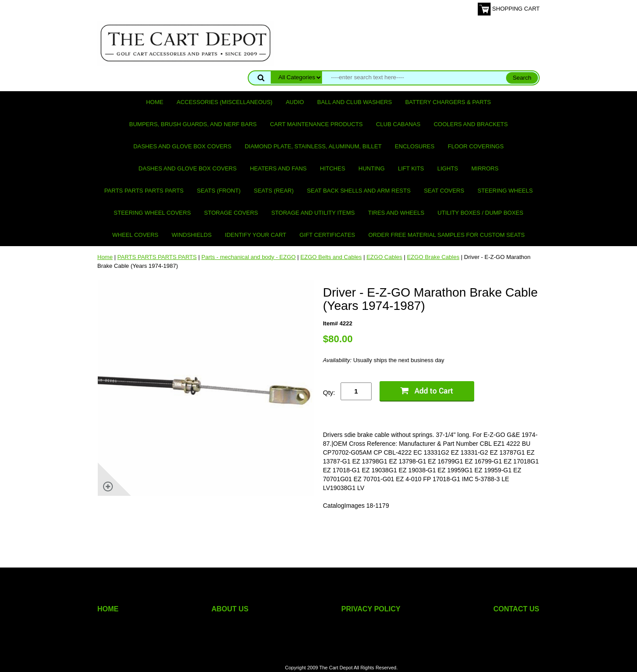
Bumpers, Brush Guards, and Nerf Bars (193, 124)
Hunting (371, 168)
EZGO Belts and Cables (331, 257)
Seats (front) (219, 191)
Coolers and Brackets (471, 124)
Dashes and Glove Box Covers (182, 146)
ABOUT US (230, 609)
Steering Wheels (505, 191)
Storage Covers (231, 213)
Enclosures (415, 146)
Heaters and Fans (278, 168)
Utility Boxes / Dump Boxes (480, 213)
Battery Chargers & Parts (448, 102)
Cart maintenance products (316, 124)
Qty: (329, 392)
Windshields (192, 235)
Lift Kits (411, 168)
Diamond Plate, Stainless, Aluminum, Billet (313, 146)
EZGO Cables (384, 257)
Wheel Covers (135, 235)
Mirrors (485, 168)
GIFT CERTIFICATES (327, 235)
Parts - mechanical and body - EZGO (248, 257)
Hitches (332, 168)
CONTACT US (516, 609)
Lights (448, 168)
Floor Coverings (476, 146)
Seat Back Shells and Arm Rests (359, 191)
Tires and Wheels (396, 213)
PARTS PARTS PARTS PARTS (144, 191)
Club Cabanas (398, 124)
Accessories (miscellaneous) (224, 102)
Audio (295, 102)
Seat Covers (444, 191)
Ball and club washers (355, 102)
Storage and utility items (313, 213)
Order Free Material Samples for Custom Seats (447, 235)
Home (155, 102)
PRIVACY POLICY (371, 609)
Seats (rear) (274, 191)
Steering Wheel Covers (152, 213)
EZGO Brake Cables (433, 257)
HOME (108, 609)
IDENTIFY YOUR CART (255, 235)
